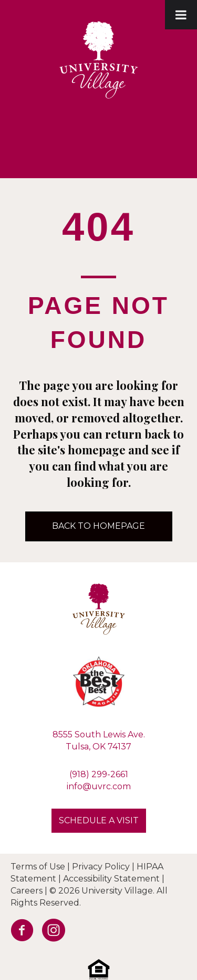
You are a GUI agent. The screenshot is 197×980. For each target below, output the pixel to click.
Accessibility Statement (111, 879)
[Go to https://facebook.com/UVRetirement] (18, 933)
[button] (99, 821)
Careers (27, 891)
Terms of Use (38, 867)
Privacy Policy (101, 867)
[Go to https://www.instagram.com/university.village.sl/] (50, 933)
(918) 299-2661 (99, 774)
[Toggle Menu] (181, 15)
